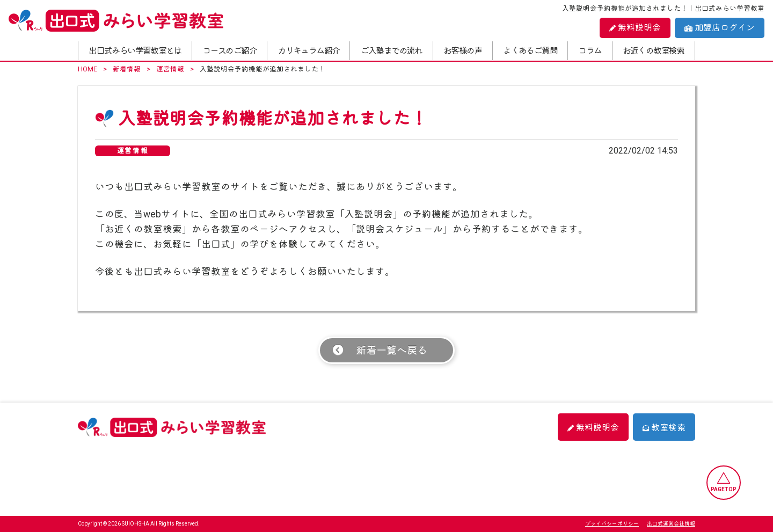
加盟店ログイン (720, 28)
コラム (590, 51)
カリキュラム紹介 (308, 51)
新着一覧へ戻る (392, 350)
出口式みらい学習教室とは (135, 51)
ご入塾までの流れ (392, 51)
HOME (87, 69)
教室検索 (664, 428)
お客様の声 (463, 51)
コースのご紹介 (229, 51)
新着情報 (127, 69)
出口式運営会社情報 (671, 524)
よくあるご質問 (530, 51)
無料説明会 (635, 28)
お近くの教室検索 (654, 51)
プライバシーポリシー (612, 524)
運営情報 (170, 69)
